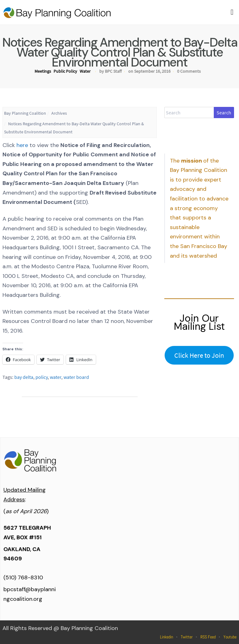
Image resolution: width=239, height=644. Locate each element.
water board (76, 377)
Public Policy (65, 71)
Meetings (43, 71)
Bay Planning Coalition (25, 113)
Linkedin (166, 637)
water (56, 377)
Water (85, 71)
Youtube (230, 637)
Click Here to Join (199, 355)
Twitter (187, 637)
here (22, 145)
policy (42, 377)
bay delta (24, 377)
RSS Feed (208, 637)
